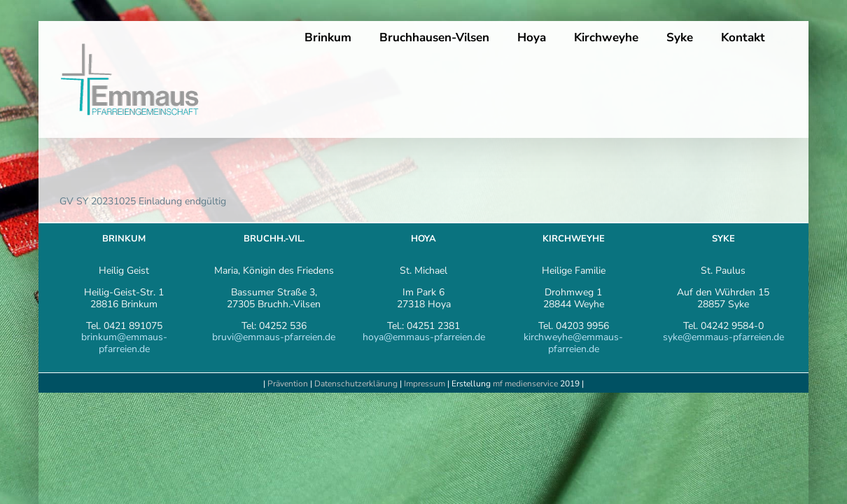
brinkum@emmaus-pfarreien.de (124, 343)
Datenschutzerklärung (356, 384)
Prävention (288, 384)
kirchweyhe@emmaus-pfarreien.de (573, 343)
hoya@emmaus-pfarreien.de (424, 337)
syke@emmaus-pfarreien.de (723, 337)
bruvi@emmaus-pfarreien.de (274, 337)
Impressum (426, 384)
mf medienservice (525, 384)
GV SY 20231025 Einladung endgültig (143, 201)
